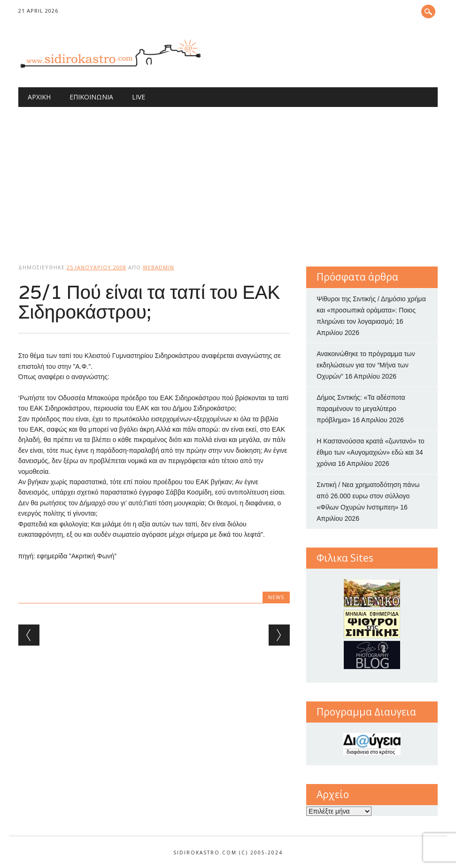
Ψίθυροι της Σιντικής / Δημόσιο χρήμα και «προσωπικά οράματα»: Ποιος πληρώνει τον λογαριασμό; (371, 310)
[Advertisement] (228, 177)
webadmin (158, 267)
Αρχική (39, 97)
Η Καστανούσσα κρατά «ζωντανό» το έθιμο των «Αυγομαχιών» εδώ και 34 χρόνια (370, 452)
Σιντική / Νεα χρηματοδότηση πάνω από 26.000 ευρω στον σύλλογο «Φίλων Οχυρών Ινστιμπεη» (368, 496)
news (276, 597)
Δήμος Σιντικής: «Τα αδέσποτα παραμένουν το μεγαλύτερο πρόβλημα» (361, 409)
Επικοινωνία (91, 97)
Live (139, 97)
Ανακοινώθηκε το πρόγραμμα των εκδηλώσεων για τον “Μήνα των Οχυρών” (366, 365)
